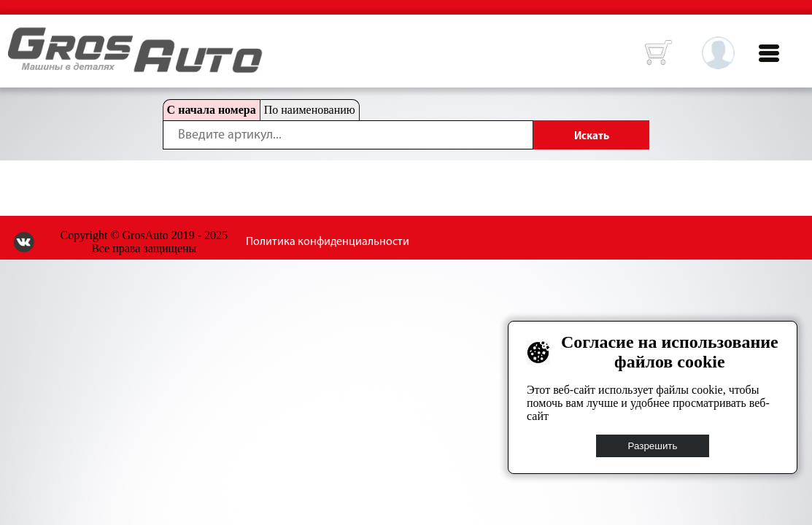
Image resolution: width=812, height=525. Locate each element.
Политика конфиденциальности (328, 242)
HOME (19, 36)
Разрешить (653, 446)
